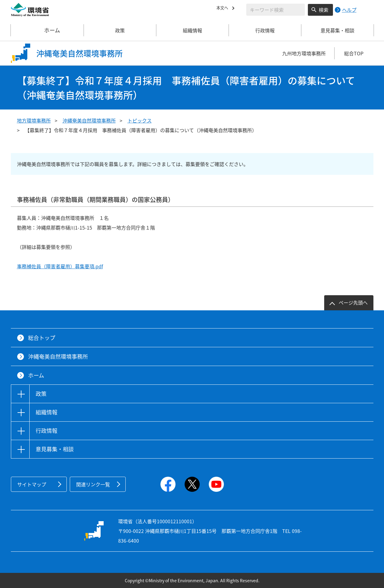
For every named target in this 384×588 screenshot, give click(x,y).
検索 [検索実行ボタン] (324, 10)
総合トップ (42, 338)
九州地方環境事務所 (304, 53)
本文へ (224, 9)
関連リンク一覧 (93, 484)
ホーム (47, 30)
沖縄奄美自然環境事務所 (89, 120)
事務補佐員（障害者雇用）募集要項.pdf (60, 266)
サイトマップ (32, 484)
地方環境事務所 (34, 120)
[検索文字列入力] (276, 10)
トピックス (140, 120)
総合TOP (354, 53)
